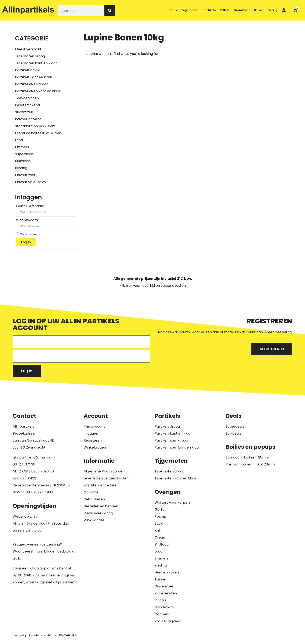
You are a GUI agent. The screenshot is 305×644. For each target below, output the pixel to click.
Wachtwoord (27, 220)
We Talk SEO (68, 635)
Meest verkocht (28, 49)
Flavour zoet (25, 175)
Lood (19, 140)
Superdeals (24, 154)
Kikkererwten (166, 593)
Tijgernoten (190, 10)
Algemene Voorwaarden (104, 471)
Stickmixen (24, 112)
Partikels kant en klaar (34, 77)
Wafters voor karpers (173, 502)
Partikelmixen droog (32, 84)
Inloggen (91, 433)
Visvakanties (94, 520)
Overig (272, 10)
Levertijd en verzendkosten (106, 478)
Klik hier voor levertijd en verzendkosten (153, 286)
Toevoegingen (27, 98)
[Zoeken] (110, 11)
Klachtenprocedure (100, 485)
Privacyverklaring (98, 513)
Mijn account (94, 426)
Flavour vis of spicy (31, 182)
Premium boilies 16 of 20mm (38, 133)
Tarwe (160, 579)
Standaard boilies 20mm (35, 126)
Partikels (209, 10)
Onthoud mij (27, 234)
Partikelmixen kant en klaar (38, 91)
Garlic (160, 509)
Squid (159, 523)
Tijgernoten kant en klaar (36, 63)
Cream (160, 537)
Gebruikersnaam (30, 206)
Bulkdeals (23, 161)
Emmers (22, 147)
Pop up (160, 516)
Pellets (225, 10)
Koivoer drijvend (28, 119)
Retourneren (94, 499)
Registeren (93, 440)
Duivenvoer (164, 586)
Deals (173, 10)
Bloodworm (164, 607)
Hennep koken (167, 572)
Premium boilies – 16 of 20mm (250, 464)
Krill (158, 530)
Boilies (259, 10)
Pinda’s (160, 600)
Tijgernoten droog (30, 56)
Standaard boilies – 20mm (247, 457)
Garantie (91, 492)
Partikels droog (28, 70)
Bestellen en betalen (101, 506)
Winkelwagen (95, 447)
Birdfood (162, 544)
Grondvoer (242, 10)
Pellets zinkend (27, 105)
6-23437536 (25, 464)
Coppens (162, 614)
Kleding (21, 168)
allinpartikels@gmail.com (34, 457)
